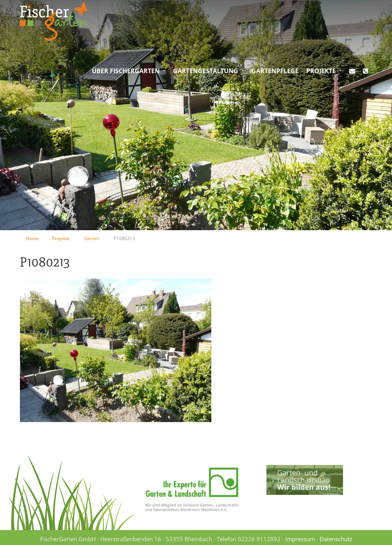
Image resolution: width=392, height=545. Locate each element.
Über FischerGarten (126, 71)
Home (32, 238)
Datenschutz (336, 539)
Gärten (92, 238)
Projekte (321, 71)
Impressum (300, 539)
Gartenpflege (275, 71)
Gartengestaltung (206, 71)
